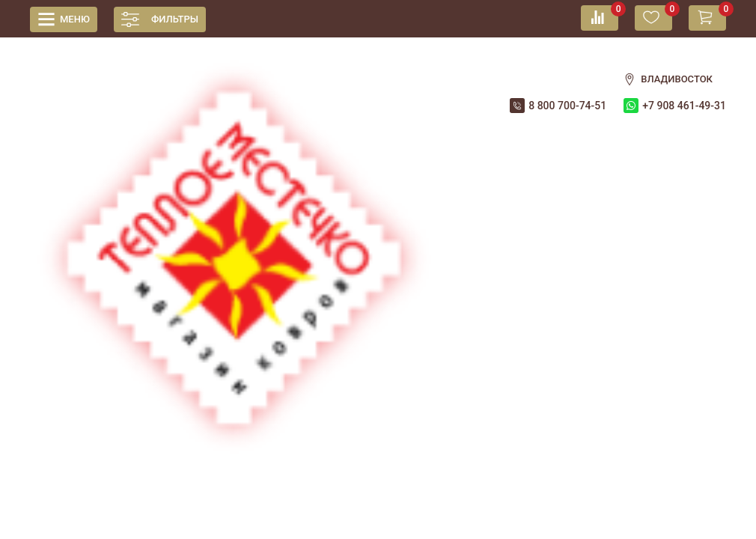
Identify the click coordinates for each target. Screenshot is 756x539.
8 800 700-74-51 (567, 106)
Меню (75, 19)
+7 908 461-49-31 (684, 106)
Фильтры (175, 19)
